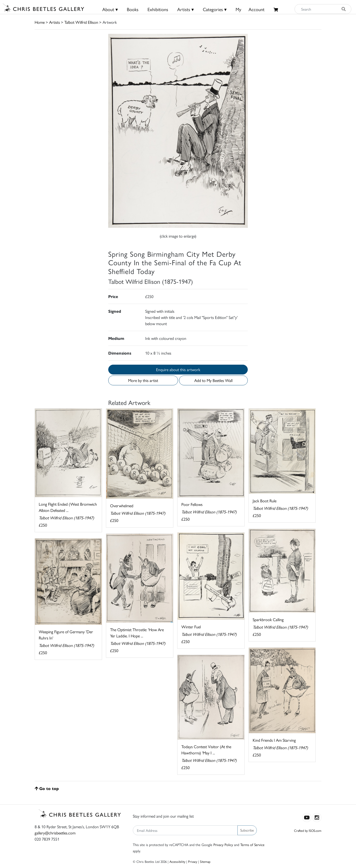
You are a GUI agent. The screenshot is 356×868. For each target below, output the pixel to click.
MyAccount (250, 9)
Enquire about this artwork (178, 369)
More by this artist (143, 380)
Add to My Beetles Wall (213, 380)
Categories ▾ (215, 9)
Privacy (193, 861)
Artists (55, 22)
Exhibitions (158, 9)
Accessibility (177, 861)
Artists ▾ (185, 9)
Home (40, 22)
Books (133, 9)
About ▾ (110, 9)
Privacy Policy (223, 844)
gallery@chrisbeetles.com (55, 833)
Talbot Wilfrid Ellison (81, 22)
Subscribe (247, 830)
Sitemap (205, 861)
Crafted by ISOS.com (308, 830)
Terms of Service (252, 844)
